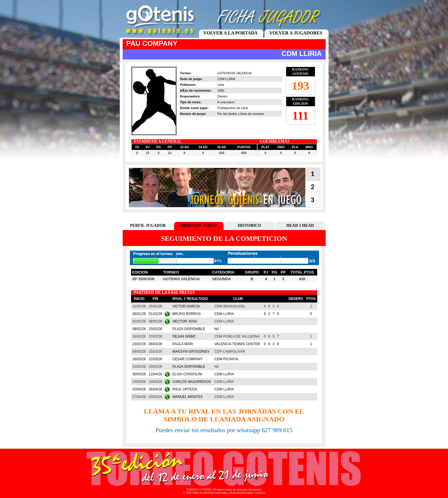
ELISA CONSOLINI (187, 374)
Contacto (260, 493)
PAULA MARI (183, 344)
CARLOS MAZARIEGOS (192, 382)
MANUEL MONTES (188, 397)
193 (300, 86)
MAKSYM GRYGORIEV (191, 352)
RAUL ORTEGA (185, 389)
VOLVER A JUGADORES (296, 33)
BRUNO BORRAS (187, 314)
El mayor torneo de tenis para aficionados (238, 489)
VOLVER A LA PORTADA (230, 33)
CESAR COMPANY (188, 359)
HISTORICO (250, 226)
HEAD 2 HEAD (300, 226)
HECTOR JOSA (185, 321)
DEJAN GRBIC (184, 336)
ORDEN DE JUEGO (198, 226)
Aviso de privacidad (241, 493)
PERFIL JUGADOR (148, 226)
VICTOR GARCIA (186, 306)
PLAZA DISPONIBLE (189, 329)
